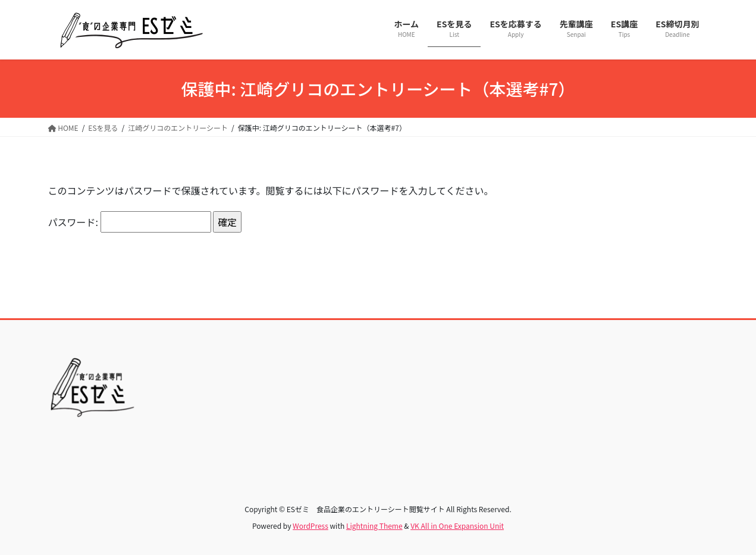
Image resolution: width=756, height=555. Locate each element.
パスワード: (130, 222)
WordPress (310, 526)
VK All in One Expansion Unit (457, 526)
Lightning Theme (374, 526)
